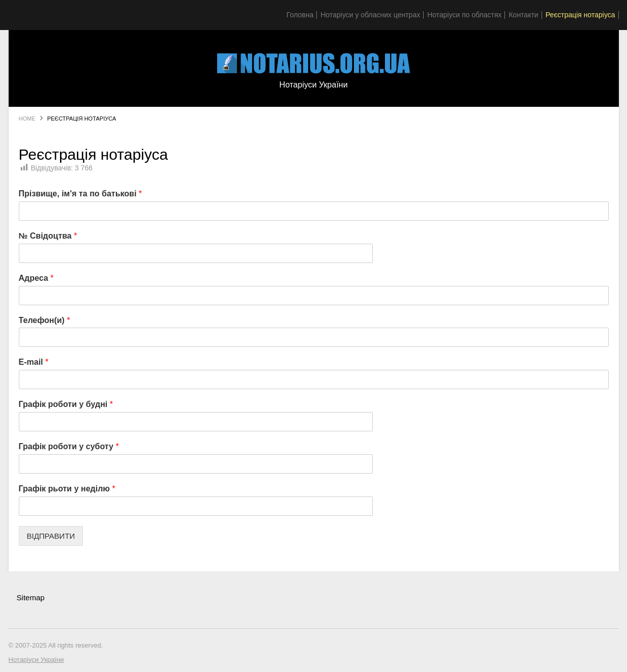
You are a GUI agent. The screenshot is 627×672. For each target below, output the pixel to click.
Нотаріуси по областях (464, 15)
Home (27, 119)
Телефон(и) (44, 320)
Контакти (523, 15)
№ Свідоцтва (48, 236)
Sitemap (31, 597)
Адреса (36, 278)
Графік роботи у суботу (69, 446)
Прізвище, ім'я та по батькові (81, 194)
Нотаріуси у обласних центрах (370, 15)
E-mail (34, 362)
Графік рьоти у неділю (67, 489)
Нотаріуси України (36, 660)
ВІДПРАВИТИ (51, 536)
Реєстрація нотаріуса (580, 15)
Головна (300, 15)
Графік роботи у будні (66, 404)
